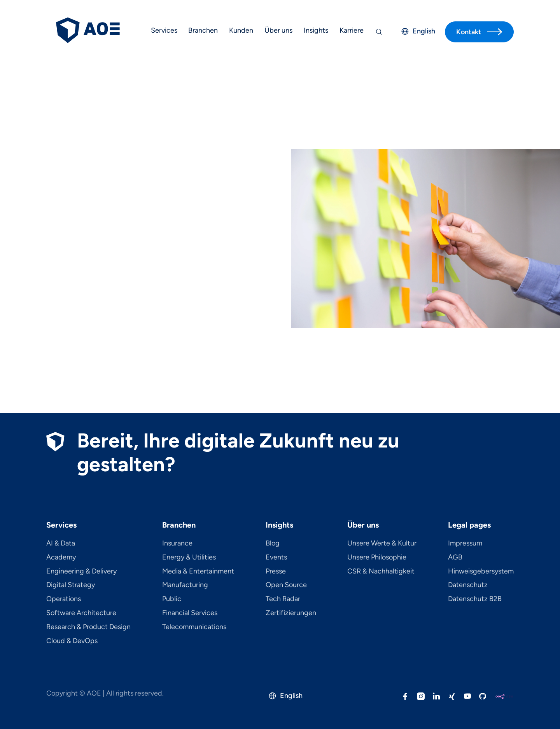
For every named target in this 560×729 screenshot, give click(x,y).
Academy (61, 558)
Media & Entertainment (198, 572)
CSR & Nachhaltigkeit (381, 572)
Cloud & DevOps (72, 641)
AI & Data (61, 544)
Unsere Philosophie (377, 558)
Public (172, 599)
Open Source (286, 585)
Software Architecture (81, 613)
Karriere (352, 30)
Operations (64, 599)
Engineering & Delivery (81, 572)
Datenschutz (468, 585)
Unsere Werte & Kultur (382, 544)
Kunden (241, 30)
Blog (273, 544)
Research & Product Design (88, 627)
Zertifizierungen (291, 613)
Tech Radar (283, 599)
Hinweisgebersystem (481, 572)
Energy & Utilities (189, 558)
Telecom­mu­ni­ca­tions (194, 627)
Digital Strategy (71, 585)
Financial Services (190, 613)
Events (276, 558)
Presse (276, 572)
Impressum (465, 544)
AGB (455, 558)
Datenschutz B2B (475, 599)
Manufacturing (185, 585)
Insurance (177, 544)
